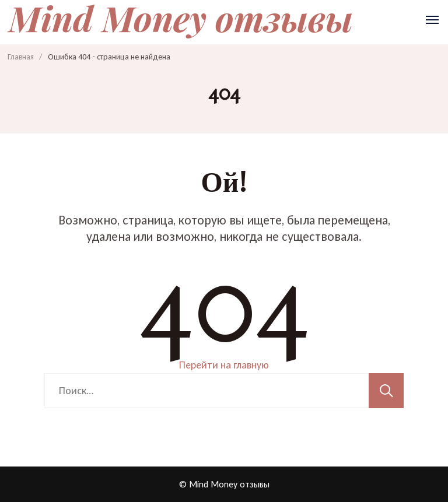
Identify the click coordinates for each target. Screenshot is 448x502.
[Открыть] (432, 20)
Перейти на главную (224, 365)
